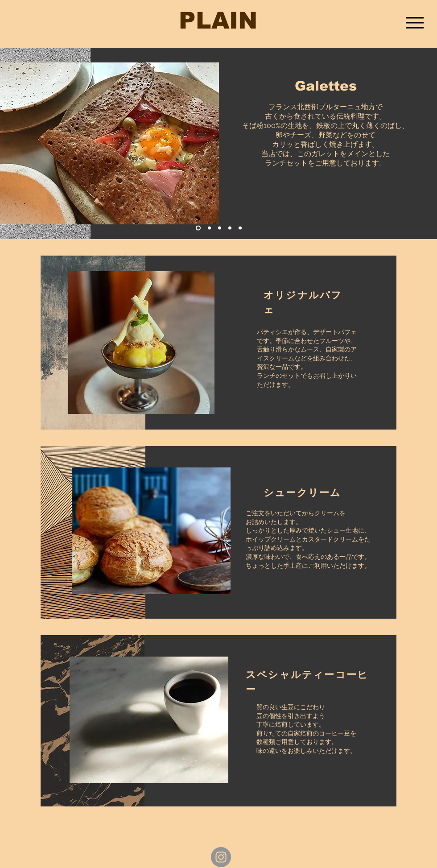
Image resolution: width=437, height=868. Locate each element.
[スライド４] (230, 228)
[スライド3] (220, 228)
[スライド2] (209, 228)
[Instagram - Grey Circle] (221, 857)
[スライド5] (240, 228)
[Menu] (414, 23)
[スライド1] (198, 228)
